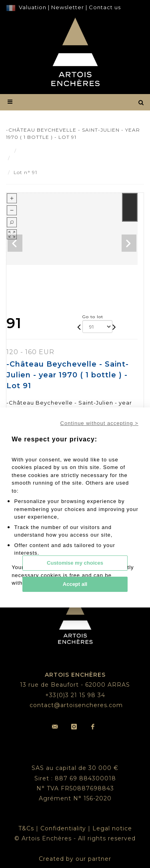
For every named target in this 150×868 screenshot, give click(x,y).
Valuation (33, 7)
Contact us (105, 7)
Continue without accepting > (99, 423)
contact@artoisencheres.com (76, 705)
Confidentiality (63, 828)
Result (28, 151)
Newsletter (67, 7)
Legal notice (112, 828)
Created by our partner (75, 859)
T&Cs (26, 828)
